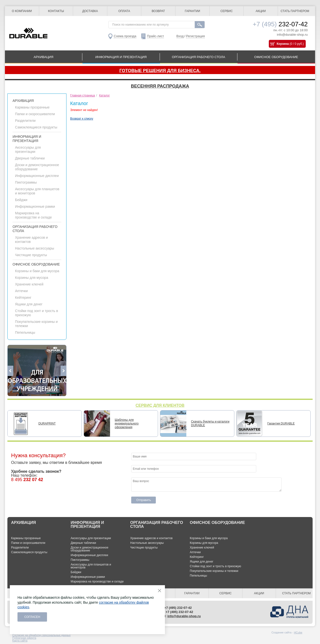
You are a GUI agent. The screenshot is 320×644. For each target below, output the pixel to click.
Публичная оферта (24, 638)
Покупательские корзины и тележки (214, 571)
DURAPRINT (47, 424)
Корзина (283, 44)
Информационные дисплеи (37, 176)
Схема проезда (125, 36)
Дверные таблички (30, 158)
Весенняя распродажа (160, 86)
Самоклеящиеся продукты (36, 127)
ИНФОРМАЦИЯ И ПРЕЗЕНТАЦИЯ (121, 57)
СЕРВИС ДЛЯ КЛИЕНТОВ (160, 405)
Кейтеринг (23, 298)
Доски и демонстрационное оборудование (37, 167)
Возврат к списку (82, 119)
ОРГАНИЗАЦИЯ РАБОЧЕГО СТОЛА (198, 57)
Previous (10, 371)
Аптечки (21, 291)
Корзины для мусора (32, 278)
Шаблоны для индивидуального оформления (127, 424)
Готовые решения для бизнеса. (160, 71)
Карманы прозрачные (32, 107)
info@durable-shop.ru (292, 35)
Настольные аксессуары (35, 248)
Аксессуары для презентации (28, 149)
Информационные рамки (35, 206)
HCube (298, 632)
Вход (180, 36)
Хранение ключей (29, 284)
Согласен (32, 617)
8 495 (27, 480)
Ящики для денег (29, 304)
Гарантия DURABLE (281, 424)
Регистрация (195, 36)
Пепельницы (25, 332)
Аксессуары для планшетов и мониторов (91, 566)
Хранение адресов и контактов (151, 538)
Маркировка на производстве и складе (33, 215)
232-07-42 (280, 24)
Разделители (25, 121)
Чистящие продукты (31, 255)
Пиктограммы (26, 182)
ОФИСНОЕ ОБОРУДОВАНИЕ (276, 57)
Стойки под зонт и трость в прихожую (216, 566)
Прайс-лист (155, 36)
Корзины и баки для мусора (37, 271)
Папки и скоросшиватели (35, 114)
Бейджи (21, 200)
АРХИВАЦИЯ (43, 57)
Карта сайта (20, 641)
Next (63, 371)
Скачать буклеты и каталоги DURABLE (210, 423)
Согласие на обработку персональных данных (41, 635)
